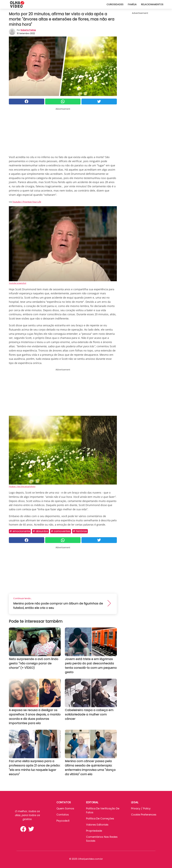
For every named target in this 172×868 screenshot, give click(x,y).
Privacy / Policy (141, 808)
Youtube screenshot (18, 283)
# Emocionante (20, 531)
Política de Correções (100, 818)
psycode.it (63, 821)
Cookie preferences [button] (144, 815)
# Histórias (80, 531)
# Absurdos (40, 531)
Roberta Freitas (28, 30)
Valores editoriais (97, 825)
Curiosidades (115, 4)
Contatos (63, 815)
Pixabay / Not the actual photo (22, 486)
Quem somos (65, 808)
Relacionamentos (152, 4)
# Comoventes (61, 531)
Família (132, 4)
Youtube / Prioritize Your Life (27, 202)
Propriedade (94, 831)
